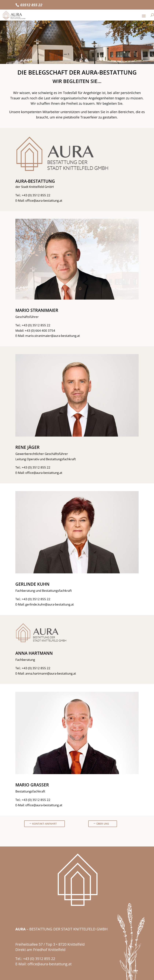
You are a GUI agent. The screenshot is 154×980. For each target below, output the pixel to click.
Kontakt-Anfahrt (44, 824)
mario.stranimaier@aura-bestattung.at (53, 336)
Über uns (103, 824)
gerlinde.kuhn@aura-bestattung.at (50, 604)
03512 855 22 (31, 5)
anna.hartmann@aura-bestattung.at (51, 673)
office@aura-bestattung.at (44, 200)
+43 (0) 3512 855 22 (36, 195)
